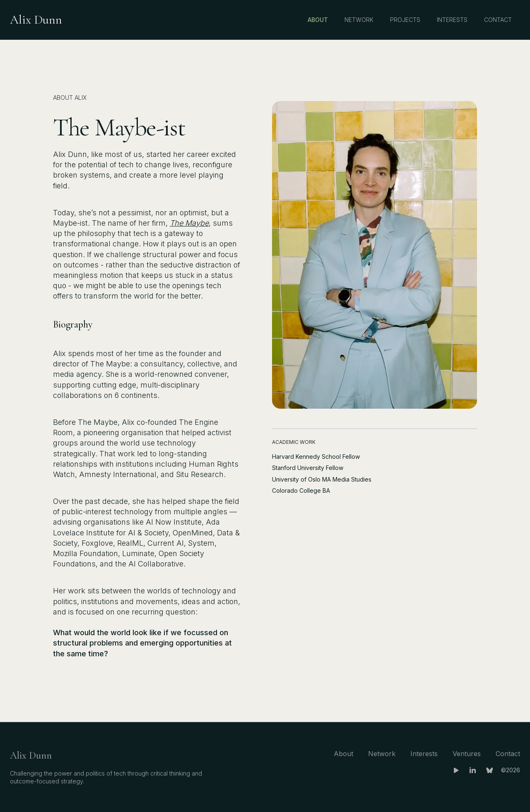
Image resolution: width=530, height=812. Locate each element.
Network (359, 20)
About (318, 20)
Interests (452, 20)
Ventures (467, 754)
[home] (36, 20)
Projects (405, 20)
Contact (498, 20)
